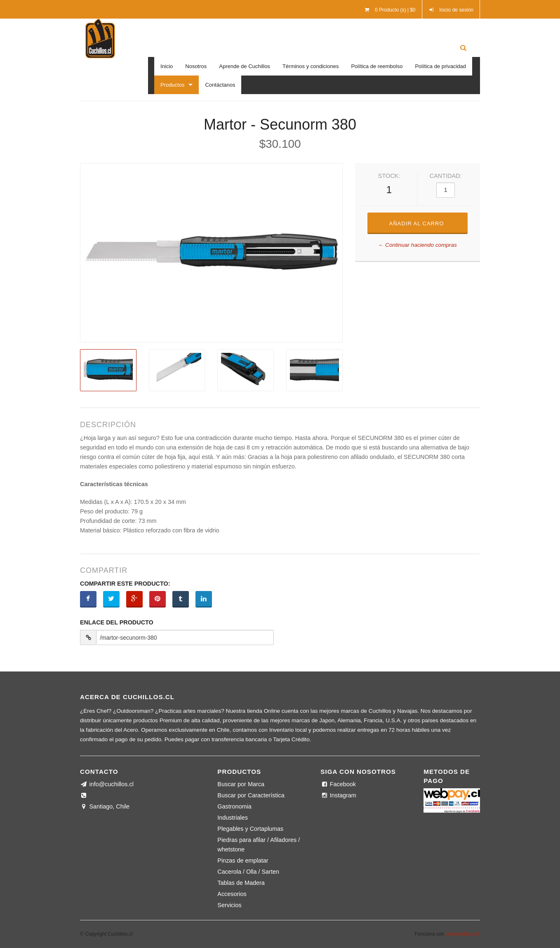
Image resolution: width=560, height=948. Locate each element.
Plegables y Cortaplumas (250, 829)
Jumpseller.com (463, 934)
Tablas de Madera (241, 883)
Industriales (233, 818)
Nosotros (196, 66)
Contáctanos (220, 85)
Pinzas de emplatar (243, 861)
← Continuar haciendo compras (418, 245)
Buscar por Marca (241, 784)
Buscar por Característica (251, 795)
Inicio (167, 66)
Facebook (338, 784)
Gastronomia (234, 806)
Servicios (229, 905)
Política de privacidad (440, 66)
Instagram (338, 795)
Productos (173, 85)
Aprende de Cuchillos (245, 66)
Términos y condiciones (311, 66)
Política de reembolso (377, 66)
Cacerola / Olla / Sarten (248, 872)
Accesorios (232, 894)
